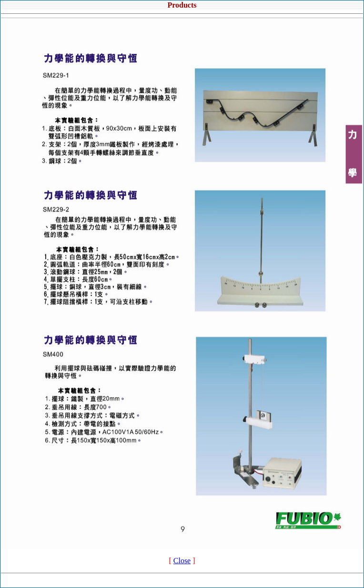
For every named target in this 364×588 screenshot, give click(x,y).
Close (182, 561)
